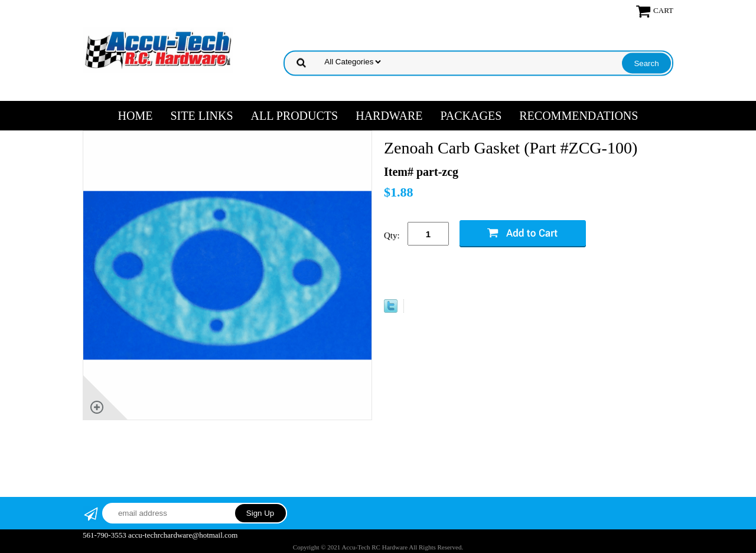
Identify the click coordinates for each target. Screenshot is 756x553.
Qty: (392, 235)
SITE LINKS (201, 116)
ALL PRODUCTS (295, 116)
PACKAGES (471, 116)
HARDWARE (389, 116)
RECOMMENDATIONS (579, 116)
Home (136, 116)
